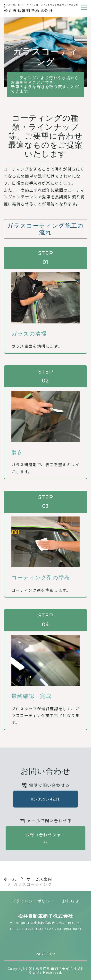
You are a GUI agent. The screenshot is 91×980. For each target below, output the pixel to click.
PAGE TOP (45, 954)
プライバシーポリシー (33, 901)
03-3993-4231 (45, 799)
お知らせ (71, 901)
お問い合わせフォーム (45, 838)
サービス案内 (39, 879)
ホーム (10, 879)
